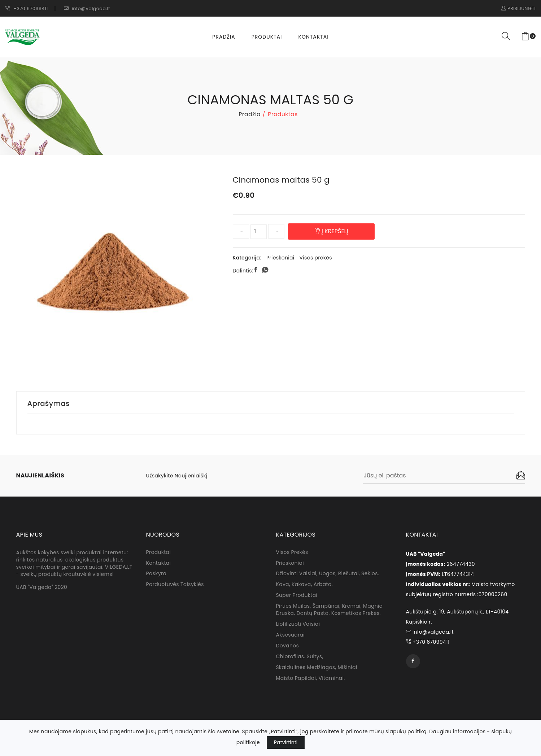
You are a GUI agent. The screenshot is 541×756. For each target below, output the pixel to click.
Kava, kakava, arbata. (304, 585)
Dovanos (288, 646)
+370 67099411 (27, 8)
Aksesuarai (291, 635)
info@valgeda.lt (87, 8)
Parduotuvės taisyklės (175, 585)
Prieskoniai (280, 258)
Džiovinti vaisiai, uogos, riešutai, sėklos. (328, 574)
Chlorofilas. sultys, (300, 657)
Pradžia (224, 37)
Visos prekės (316, 258)
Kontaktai (314, 37)
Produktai (267, 37)
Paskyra (156, 574)
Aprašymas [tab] (49, 403)
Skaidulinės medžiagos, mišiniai (317, 668)
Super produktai (297, 596)
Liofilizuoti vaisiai (298, 625)
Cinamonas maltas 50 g (282, 180)
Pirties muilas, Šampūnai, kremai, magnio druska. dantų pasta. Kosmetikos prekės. (330, 610)
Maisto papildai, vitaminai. (311, 679)
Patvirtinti (286, 742)
